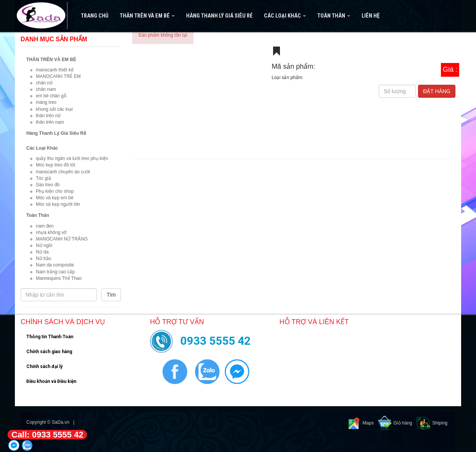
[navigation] (238, 16)
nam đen (45, 226)
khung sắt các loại (54, 109)
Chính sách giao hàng (49, 352)
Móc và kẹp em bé (55, 198)
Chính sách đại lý (44, 366)
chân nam (46, 89)
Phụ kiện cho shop (55, 191)
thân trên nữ (48, 116)
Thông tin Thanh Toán (50, 337)
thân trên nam (50, 122)
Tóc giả (43, 178)
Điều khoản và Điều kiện (51, 381)
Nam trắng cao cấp (55, 272)
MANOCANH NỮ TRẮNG (62, 239)
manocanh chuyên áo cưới (63, 172)
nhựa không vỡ (51, 232)
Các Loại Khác (285, 16)
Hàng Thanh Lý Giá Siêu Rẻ (219, 16)
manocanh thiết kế (55, 70)
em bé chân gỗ (51, 96)
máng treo (46, 102)
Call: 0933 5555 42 (47, 435)
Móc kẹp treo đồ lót (55, 165)
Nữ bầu (43, 258)
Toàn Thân (334, 16)
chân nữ (44, 83)
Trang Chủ (95, 16)
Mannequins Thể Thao (59, 278)
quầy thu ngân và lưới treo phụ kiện (72, 158)
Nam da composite (55, 265)
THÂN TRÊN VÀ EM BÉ (147, 16)
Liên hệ (371, 16)
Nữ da (42, 252)
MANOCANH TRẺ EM (58, 76)
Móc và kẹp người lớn (58, 204)
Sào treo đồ (48, 185)
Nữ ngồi (44, 245)
